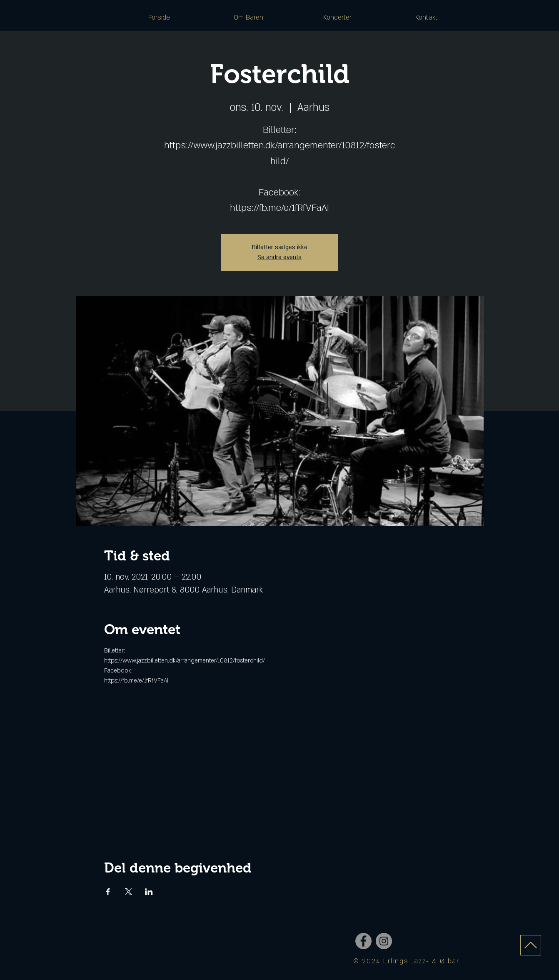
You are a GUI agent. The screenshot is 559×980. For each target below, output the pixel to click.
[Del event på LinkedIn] (149, 892)
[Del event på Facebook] (108, 892)
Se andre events (279, 257)
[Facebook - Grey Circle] (363, 941)
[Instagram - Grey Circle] (384, 941)
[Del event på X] (129, 892)
